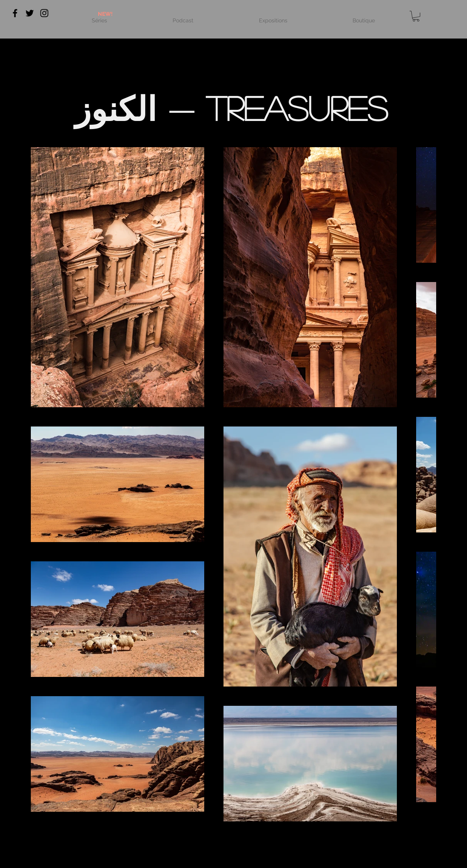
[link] (416, 16)
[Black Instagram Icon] (44, 13)
